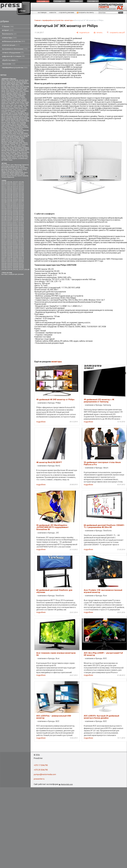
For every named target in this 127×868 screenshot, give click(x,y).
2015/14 (21, 240)
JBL (22, 107)
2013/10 (10, 202)
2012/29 (4, 191)
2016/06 (21, 255)
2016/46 (15, 270)
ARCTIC (9, 85)
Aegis (27, 80)
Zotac (9, 154)
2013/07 (15, 201)
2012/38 (10, 194)
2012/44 (21, 196)
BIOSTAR (26, 87)
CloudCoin (19, 90)
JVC (25, 107)
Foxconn (12, 97)
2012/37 (4, 194)
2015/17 (15, 241)
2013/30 (4, 210)
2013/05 (4, 201)
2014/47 (4, 235)
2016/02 (21, 254)
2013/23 (10, 207)
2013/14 (10, 204)
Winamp (9, 151)
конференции (13, 274)
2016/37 (10, 266)
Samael (8, 165)
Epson (24, 94)
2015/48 (10, 254)
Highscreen (5, 104)
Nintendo (18, 121)
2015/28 (10, 246)
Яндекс (9, 157)
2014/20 (10, 224)
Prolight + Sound (12, 132)
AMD (9, 83)
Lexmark (4, 112)
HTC (18, 104)
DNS (7, 94)
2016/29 (10, 263)
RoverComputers (12, 135)
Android (13, 83)
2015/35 (4, 249)
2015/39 (4, 251)
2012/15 (15, 185)
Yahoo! (18, 152)
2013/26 (4, 208)
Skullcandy (13, 138)
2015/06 (21, 237)
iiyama (8, 105)
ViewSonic (26, 148)
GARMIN (9, 99)
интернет (8, 30)
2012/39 (15, 194)
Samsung (26, 135)
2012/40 (21, 194)
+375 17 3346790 (41, 765)
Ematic (19, 94)
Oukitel (19, 126)
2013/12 (21, 202)
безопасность (9, 34)
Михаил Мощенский (16, 173)
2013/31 (10, 210)
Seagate (17, 137)
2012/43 (15, 196)
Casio (26, 88)
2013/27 (10, 208)
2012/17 (4, 187)
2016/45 (10, 270)
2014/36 (10, 230)
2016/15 (4, 260)
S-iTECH (20, 135)
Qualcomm (5, 133)
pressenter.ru (39, 779)
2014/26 (21, 226)
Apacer (14, 157)
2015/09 (15, 238)
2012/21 (4, 188)
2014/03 (10, 218)
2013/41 (21, 213)
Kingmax (14, 159)
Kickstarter (5, 108)
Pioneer (8, 129)
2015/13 (15, 240)
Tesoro (10, 160)
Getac (14, 101)
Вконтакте (9, 155)
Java (19, 107)
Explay (9, 96)
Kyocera (21, 108)
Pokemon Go (13, 130)
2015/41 (15, 251)
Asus (22, 85)
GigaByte (24, 101)
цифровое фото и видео (13, 56)
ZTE (13, 154)
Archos (3, 85)
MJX (26, 116)
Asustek (4, 87)
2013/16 (21, 204)
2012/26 (10, 190)
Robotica (4, 135)
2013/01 (4, 199)
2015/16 (10, 241)
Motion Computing (7, 118)
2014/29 (15, 227)
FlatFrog (4, 97)
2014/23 (4, 226)
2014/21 (15, 224)
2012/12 (21, 184)
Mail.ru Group (13, 113)
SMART (4, 140)
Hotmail (11, 104)
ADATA (12, 80)
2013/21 (4, 207)
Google (13, 102)
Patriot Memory (19, 127)
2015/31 (4, 248)
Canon (21, 88)
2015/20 (10, 243)
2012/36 (21, 193)
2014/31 (4, 229)
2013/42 (4, 215)
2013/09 (4, 202)
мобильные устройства (14, 41)
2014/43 (4, 234)
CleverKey (12, 90)
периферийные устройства (15, 67)
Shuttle (26, 137)
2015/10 (21, 238)
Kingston (11, 108)
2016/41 (10, 268)
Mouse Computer (24, 118)
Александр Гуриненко (22, 165)
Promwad (21, 132)
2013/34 (4, 212)
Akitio (9, 82)
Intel (12, 105)
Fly (8, 97)
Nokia (23, 121)
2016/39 (21, 266)
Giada (18, 101)
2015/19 (4, 243)
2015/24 (10, 244)
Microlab (26, 115)
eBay (11, 94)
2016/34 (15, 265)
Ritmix (26, 133)
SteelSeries (5, 141)
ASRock (18, 85)
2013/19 (15, 205)
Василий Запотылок (8, 168)
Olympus (8, 124)
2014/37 (15, 230)
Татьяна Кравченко (8, 177)
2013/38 (4, 213)
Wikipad (4, 151)
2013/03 (15, 199)
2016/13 (15, 259)
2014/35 (4, 230)
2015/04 (10, 237)
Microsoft (9, 116)
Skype (19, 138)
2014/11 (10, 221)
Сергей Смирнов (23, 176)
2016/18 (10, 260)
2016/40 (4, 268)
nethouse (7, 121)
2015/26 (21, 244)
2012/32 (21, 191)
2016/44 (4, 270)
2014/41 (15, 232)
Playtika (4, 157)
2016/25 (15, 262)
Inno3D (9, 159)
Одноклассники (22, 155)
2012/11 (15, 184)
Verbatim (4, 148)
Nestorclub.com (67, 784)
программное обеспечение (15, 49)
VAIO (19, 146)
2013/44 (15, 215)
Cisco (3, 90)
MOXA (8, 119)
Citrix (7, 90)
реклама (21, 274)
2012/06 (10, 182)
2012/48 (21, 198)
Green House (20, 102)
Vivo (3, 149)
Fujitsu (3, 99)
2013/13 (4, 204)
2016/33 (10, 265)
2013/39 (10, 213)
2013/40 (15, 213)
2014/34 (21, 229)
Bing (21, 87)
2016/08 (10, 257)
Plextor (21, 129)
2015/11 (4, 240)
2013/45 (21, 215)
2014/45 (15, 234)
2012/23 (15, 188)
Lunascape (5, 113)
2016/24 (10, 262)
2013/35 (10, 212)
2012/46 (10, 198)
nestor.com (43, 1)
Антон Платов (20, 166)
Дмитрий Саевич (7, 169)
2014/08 (15, 219)
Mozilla (13, 119)
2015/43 (4, 252)
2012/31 (15, 191)
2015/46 (21, 252)
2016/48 (27, 270)
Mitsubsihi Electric (18, 116)
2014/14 (4, 223)
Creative (26, 91)
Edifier (15, 94)
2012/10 (10, 184)
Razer (14, 133)
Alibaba (19, 82)
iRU (11, 107)
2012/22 (10, 188)
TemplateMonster (13, 143)
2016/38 (15, 266)
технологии (9, 64)
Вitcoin (3, 155)
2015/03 (4, 237)
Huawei (22, 104)
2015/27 (4, 246)
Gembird (4, 101)
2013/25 (21, 207)
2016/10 (21, 257)
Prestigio (4, 132)
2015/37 (15, 249)
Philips (3, 129)
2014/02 (4, 218)
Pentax (26, 127)
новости (53, 12)
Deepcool (9, 93)
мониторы (69, 20)
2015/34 (21, 248)
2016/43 (21, 268)
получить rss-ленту (85, 12)
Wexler (27, 149)
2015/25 (15, 244)
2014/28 (10, 227)
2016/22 (21, 260)
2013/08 (21, 201)
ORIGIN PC (13, 126)
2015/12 (10, 240)
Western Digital (20, 149)
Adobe (17, 80)
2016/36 (4, 266)
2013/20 (21, 205)
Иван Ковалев (18, 169)
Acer (8, 80)
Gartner (15, 99)
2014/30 (21, 227)
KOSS (16, 108)
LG (8, 112)
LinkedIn (12, 112)
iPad (27, 105)
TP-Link (18, 144)
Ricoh (19, 133)
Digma (3, 94)
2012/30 (10, 191)
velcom (23, 146)
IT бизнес (8, 26)
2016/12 (10, 259)
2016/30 (15, 263)
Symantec (4, 143)
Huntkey (4, 159)
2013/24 (15, 207)
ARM (13, 85)
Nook (9, 123)
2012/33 (4, 193)
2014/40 (10, 232)
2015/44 (10, 252)
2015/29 (15, 246)
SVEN (19, 141)
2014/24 (10, 226)
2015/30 (21, 246)
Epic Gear (25, 157)
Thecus (25, 143)
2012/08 (21, 182)
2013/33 (21, 210)
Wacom (7, 149)
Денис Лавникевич (22, 168)
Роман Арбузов (15, 174)
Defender (15, 93)
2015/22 (21, 243)
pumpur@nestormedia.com (45, 774)
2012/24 (21, 188)
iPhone (3, 107)
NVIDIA (13, 123)
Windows (15, 151)
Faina (3, 165)
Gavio (19, 99)
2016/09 (15, 257)
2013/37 (21, 212)
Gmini (8, 102)
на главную (42, 12)
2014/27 (4, 227)
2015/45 (15, 252)
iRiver (8, 107)
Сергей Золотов (11, 176)
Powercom (26, 130)
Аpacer (17, 154)
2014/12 (15, 221)
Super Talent (13, 141)
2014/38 (21, 230)
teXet (21, 143)
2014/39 (4, 232)
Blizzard (11, 88)
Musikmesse (23, 119)
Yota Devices (25, 152)
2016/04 (10, 255)
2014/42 (21, 232)
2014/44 (10, 234)
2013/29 (21, 208)
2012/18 (10, 187)
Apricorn (26, 83)
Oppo (3, 126)
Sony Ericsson (14, 140)
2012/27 (15, 190)
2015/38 (21, 249)
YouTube (4, 154)
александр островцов (8, 166)
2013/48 (15, 216)
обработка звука (10, 60)
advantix (22, 80)
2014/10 (4, 221)
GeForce (24, 99)
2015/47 (4, 254)
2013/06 (10, 201)
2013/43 (10, 215)
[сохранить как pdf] (116, 33)
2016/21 (15, 260)
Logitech (22, 112)
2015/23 (4, 244)
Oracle (7, 126)
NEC (3, 121)
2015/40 (10, 251)
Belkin (13, 87)
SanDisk (4, 137)
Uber (8, 146)
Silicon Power (5, 138)
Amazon (4, 83)
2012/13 (4, 185)
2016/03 (4, 255)
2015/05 (15, 237)
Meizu (26, 113)
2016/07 (4, 257)
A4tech (3, 80)
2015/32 (10, 248)
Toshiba (13, 144)
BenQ (18, 87)
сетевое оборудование (13, 53)
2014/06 (4, 219)
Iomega (20, 105)
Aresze (19, 157)
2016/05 (15, 255)
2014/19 (4, 224)
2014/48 (10, 235)
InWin (16, 105)
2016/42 (15, 268)
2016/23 (4, 262)
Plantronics (15, 129)
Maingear (21, 113)
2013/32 (15, 210)
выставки (5, 274)
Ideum (3, 105)
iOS (24, 105)
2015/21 (15, 243)
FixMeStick (21, 96)
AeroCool (4, 82)
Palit (6, 127)
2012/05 (4, 182)
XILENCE (13, 152)
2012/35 (15, 193)
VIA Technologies (17, 148)
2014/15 (10, 223)
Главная (38, 20)
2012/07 (15, 182)
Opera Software (21, 124)
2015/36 (10, 249)
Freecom (17, 97)
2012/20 (21, 187)
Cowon (21, 91)
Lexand (24, 110)
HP (15, 104)
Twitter (3, 146)
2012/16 (21, 185)
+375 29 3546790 (41, 770)
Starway (21, 140)
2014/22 (21, 224)
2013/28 (15, 208)
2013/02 (10, 199)
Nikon (13, 121)
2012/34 (10, 193)
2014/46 (21, 234)
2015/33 (15, 248)
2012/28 (21, 190)
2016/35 (21, 265)
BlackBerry (5, 88)
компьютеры (9, 38)
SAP (8, 137)
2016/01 (15, 254)
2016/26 (21, 262)
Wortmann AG (23, 151)
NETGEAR (5, 160)
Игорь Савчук (10, 171)
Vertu (9, 148)
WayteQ (12, 149)
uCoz (11, 146)
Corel (17, 91)
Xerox (3, 152)
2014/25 (15, 226)
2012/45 (4, 198)
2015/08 (10, 238)
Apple (21, 83)
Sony (8, 140)
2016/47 (21, 270)
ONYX (14, 124)
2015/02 (21, 235)
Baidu (9, 87)
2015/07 (4, 238)
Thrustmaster (6, 144)
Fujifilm (23, 97)
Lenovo (19, 110)
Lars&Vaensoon (23, 159)
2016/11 (4, 259)
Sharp (21, 137)
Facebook (14, 96)
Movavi (4, 119)
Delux (24, 93)
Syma (23, 141)
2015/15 (4, 241)
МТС (15, 155)
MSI (17, 119)
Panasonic (11, 127)
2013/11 (15, 202)
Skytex (23, 138)
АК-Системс (23, 154)
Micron (3, 116)
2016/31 (21, 263)
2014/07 (10, 219)
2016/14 (21, 259)
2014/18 (21, 223)
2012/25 (4, 190)
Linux (17, 112)
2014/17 (15, 223)
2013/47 (10, 216)
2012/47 (15, 198)
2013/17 (4, 205)
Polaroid (19, 130)
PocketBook (5, 130)
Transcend (24, 144)
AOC (17, 83)
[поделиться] (83, 33)
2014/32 (10, 229)
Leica (15, 110)
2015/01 (15, 235)
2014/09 (21, 219)
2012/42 (10, 196)
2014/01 (21, 216)
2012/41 (4, 196)
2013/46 (4, 216)
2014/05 (21, 218)
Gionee (4, 102)
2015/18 (21, 241)
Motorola (16, 118)
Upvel (15, 146)
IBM (27, 104)
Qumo (10, 133)
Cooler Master (10, 91)
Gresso (26, 102)
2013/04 (21, 199)
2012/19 (15, 187)
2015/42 (21, 251)
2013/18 (10, 205)
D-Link (3, 93)
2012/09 (4, 184)
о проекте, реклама (66, 12)
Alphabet (24, 82)
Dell (20, 93)
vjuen (12, 165)
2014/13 (21, 221)
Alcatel (14, 82)
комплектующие (11, 45)
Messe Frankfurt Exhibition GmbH (12, 115)
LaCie (26, 108)
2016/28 (4, 263)
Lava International (7, 110)
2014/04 (15, 218)
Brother (17, 88)
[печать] (98, 33)
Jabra (15, 107)
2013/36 (15, 212)
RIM (22, 133)
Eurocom (4, 96)
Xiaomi (8, 152)
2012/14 (10, 185)
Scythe (12, 137)
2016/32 (4, 265)
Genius (10, 101)
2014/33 (15, 229)
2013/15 (15, 204)
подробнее (41, 422)
